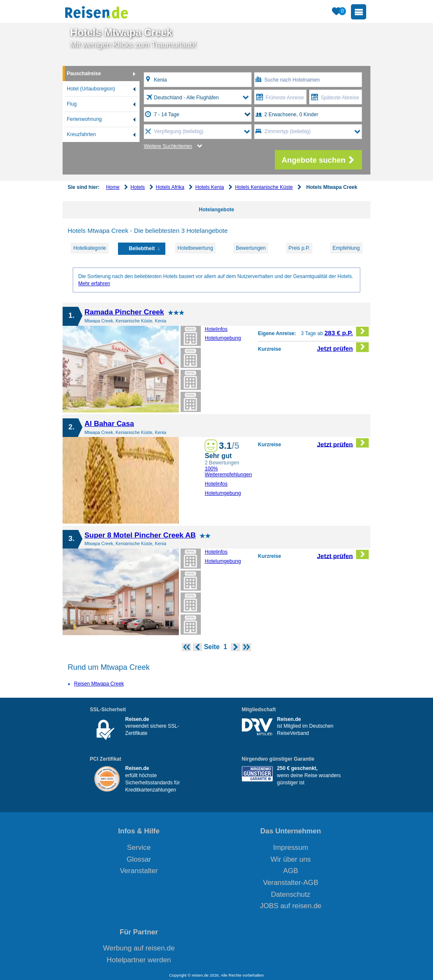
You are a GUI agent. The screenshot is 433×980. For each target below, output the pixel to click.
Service (139, 848)
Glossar (139, 859)
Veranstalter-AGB (291, 883)
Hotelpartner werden (139, 960)
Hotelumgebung (223, 338)
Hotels (138, 187)
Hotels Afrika (170, 187)
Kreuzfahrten (81, 134)
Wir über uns (291, 859)
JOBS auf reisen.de (291, 906)
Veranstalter (139, 871)
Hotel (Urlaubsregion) (91, 89)
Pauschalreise (84, 74)
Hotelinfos (216, 329)
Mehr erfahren (94, 284)
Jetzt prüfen (343, 347)
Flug (72, 104)
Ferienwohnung (84, 119)
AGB (291, 871)
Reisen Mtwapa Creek (99, 684)
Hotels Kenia (210, 187)
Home (113, 187)
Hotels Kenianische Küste (264, 187)
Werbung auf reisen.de (139, 948)
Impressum (291, 848)
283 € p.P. (347, 332)
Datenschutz (291, 894)
